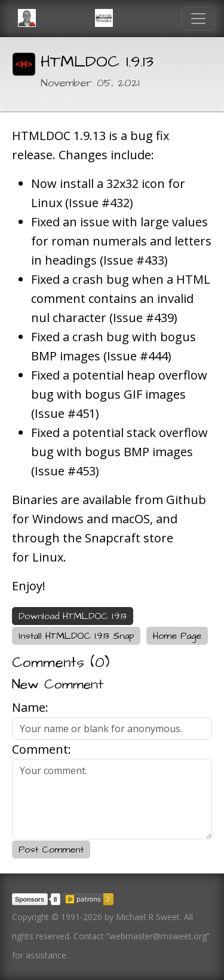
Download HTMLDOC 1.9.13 (73, 616)
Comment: (42, 749)
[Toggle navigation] (198, 19)
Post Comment (51, 849)
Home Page (177, 636)
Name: (30, 707)
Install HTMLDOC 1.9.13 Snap (76, 636)
